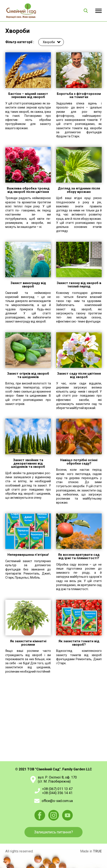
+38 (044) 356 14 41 (57, 793)
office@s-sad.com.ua (57, 801)
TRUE (97, 851)
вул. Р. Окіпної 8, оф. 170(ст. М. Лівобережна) (57, 779)
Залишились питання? (53, 832)
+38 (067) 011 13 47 (57, 789)
